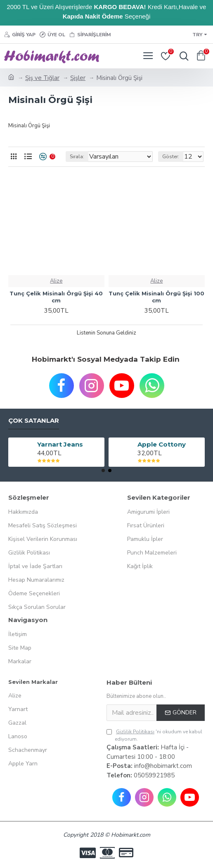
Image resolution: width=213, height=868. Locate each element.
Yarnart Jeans (60, 444)
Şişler (78, 78)
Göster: (171, 157)
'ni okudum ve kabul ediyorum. (154, 735)
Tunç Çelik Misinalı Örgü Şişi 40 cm (56, 297)
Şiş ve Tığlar (42, 78)
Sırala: (77, 157)
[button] (103, 470)
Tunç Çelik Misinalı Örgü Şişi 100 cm (156, 297)
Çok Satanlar (34, 421)
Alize (56, 281)
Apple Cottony (162, 444)
